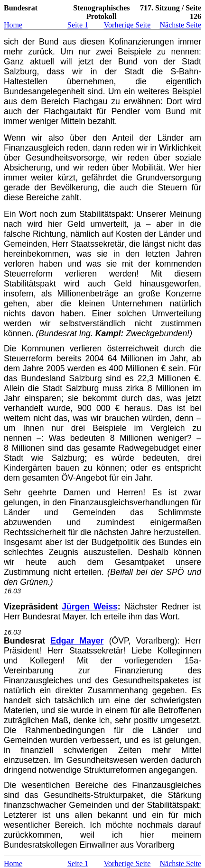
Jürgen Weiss (89, 607)
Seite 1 (78, 25)
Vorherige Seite (127, 25)
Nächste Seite (180, 25)
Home (13, 25)
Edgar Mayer (77, 641)
